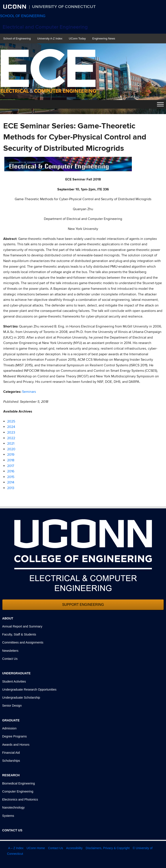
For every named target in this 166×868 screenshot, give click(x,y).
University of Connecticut (64, 7)
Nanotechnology (13, 807)
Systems (8, 816)
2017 (11, 466)
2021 (11, 444)
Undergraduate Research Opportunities (29, 689)
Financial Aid (11, 753)
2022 (11, 438)
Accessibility (74, 848)
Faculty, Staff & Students (19, 634)
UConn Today (77, 38)
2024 (11, 427)
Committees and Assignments (23, 642)
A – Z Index (16, 848)
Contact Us (10, 659)
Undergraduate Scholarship (21, 698)
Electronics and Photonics (20, 799)
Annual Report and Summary (22, 626)
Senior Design (12, 706)
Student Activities (14, 681)
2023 (11, 432)
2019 (11, 455)
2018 (11, 460)
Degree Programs (14, 736)
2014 (11, 482)
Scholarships (11, 761)
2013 (11, 488)
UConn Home (36, 848)
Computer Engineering (18, 791)
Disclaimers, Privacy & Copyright (108, 848)
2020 (11, 449)
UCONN (15, 7)
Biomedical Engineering (18, 783)
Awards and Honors (16, 745)
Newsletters (10, 651)
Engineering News (104, 38)
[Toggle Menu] (160, 104)
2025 (11, 421)
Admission (9, 728)
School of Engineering (17, 38)
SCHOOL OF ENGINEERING (23, 16)
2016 (11, 471)
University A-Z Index (50, 38)
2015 (11, 477)
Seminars (29, 392)
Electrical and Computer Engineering (45, 27)
